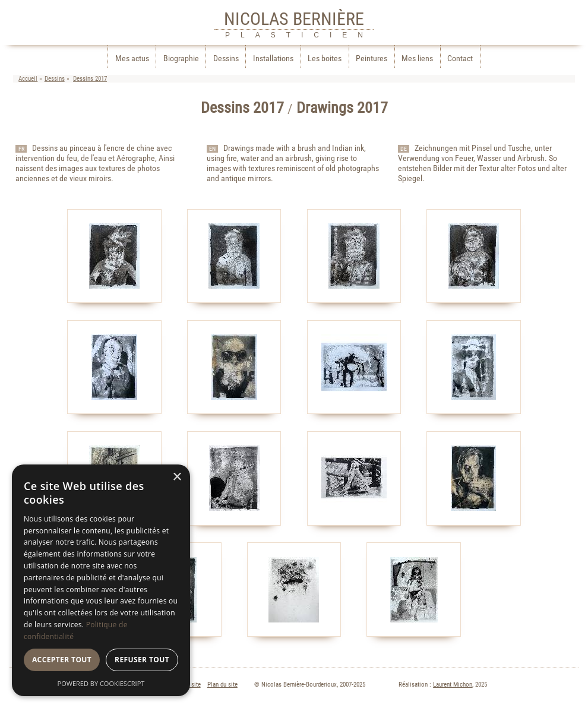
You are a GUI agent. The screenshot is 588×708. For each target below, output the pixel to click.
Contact (460, 59)
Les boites (325, 59)
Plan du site (222, 685)
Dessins (226, 59)
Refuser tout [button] (142, 660)
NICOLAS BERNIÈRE (294, 19)
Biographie (181, 59)
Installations (273, 59)
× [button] (177, 477)
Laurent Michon (453, 685)
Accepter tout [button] (62, 660)
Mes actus (132, 59)
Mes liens (417, 59)
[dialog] (101, 580)
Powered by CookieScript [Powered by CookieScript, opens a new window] (101, 683)
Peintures (372, 59)
